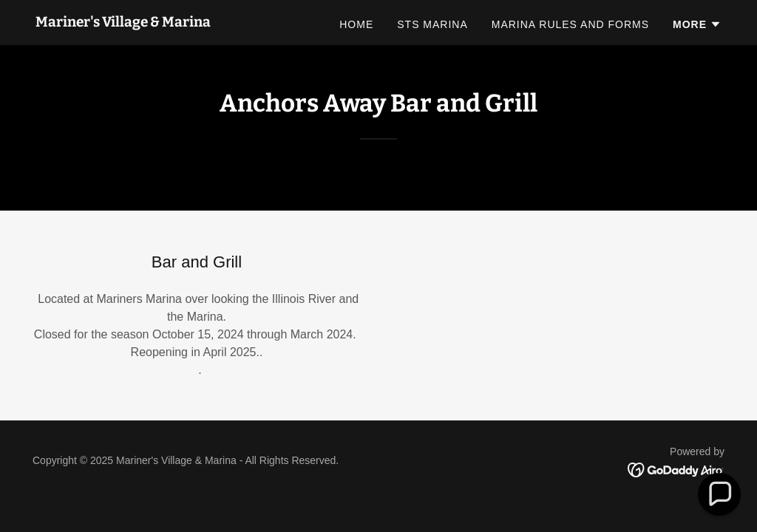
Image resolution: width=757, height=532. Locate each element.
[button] (697, 24)
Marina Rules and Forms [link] (570, 24)
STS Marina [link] (432, 24)
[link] (123, 23)
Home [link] (356, 24)
